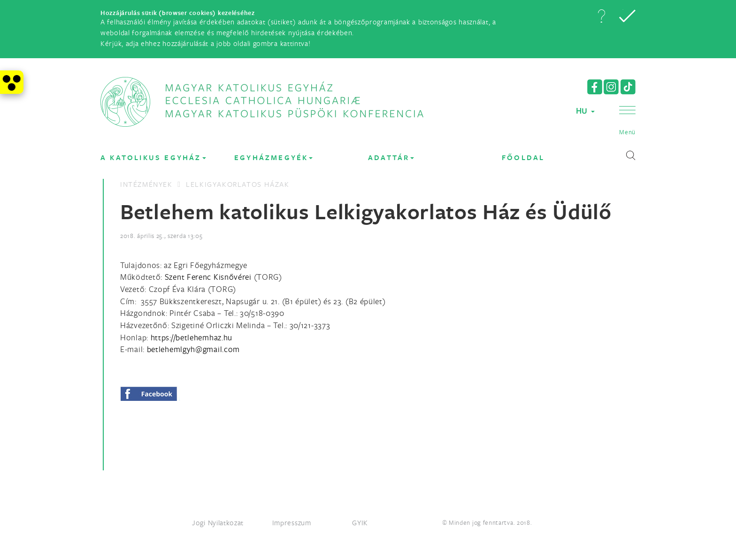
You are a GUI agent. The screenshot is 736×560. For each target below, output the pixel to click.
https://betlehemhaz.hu (192, 337)
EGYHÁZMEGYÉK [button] (273, 157)
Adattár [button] (391, 157)
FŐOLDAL (523, 157)
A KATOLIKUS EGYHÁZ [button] (153, 157)
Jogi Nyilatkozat (218, 522)
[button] (601, 16)
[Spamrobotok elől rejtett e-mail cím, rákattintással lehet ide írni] (193, 349)
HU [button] (585, 111)
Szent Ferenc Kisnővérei (208, 277)
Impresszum (292, 522)
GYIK (360, 522)
